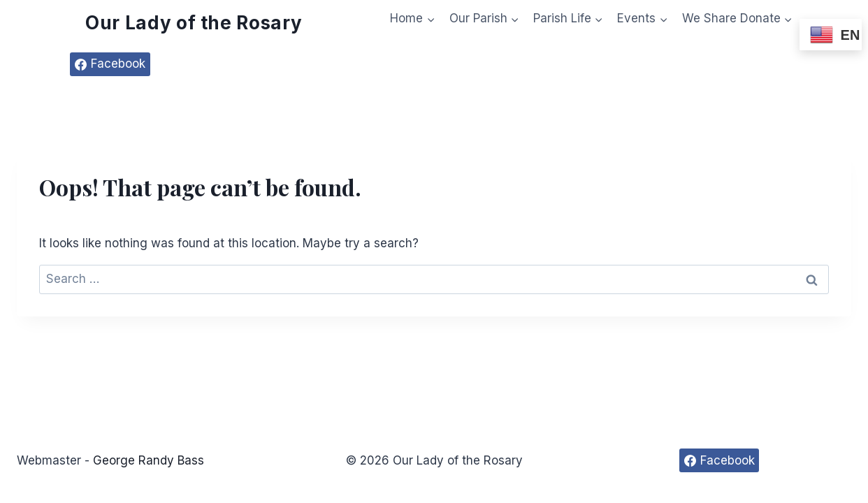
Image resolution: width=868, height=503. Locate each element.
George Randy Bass (149, 460)
